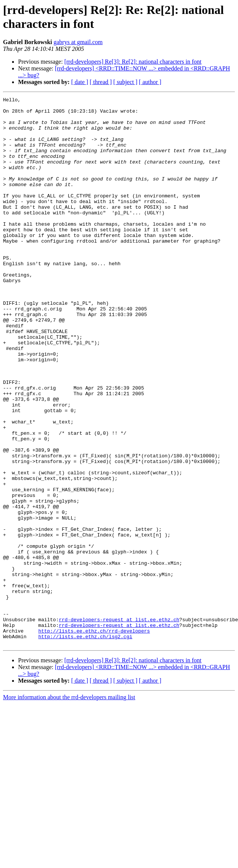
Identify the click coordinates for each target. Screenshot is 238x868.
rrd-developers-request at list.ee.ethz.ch (119, 724)
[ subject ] (125, 82)
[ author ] (150, 82)
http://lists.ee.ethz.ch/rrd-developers (94, 738)
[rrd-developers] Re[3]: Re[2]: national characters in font (133, 62)
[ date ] (80, 82)
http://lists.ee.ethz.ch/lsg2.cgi (85, 745)
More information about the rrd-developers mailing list (69, 807)
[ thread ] (101, 82)
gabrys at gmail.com (78, 42)
